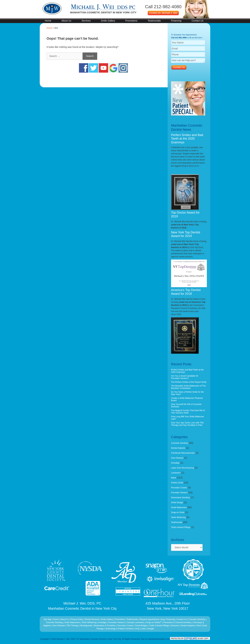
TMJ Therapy (73, 626)
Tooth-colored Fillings (181, 527)
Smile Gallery (108, 21)
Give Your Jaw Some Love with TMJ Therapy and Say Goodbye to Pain (187, 424)
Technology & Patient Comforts (119, 629)
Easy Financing (168, 619)
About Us (66, 21)
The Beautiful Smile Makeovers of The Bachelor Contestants (188, 387)
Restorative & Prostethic (105, 626)
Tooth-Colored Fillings (159, 626)
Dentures (175, 626)
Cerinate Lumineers (135, 622)
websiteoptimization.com (159, 639)
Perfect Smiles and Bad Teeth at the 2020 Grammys (187, 139)
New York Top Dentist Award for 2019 (186, 234)
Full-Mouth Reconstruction (183, 453)
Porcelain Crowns (179, 488)
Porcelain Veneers (179, 493)
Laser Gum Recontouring (182, 468)
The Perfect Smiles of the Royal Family (189, 382)
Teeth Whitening (178, 517)
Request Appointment (149, 619)
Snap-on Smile (178, 512)
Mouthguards (86, 626)
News (174, 478)
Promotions (131, 21)
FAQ (137, 629)
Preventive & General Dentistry (178, 622)
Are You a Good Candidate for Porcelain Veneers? (185, 377)
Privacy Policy (77, 619)
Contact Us (197, 21)
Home (48, 21)
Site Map (47, 619)
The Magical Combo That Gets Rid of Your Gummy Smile (188, 412)
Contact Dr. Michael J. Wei (163, 13)
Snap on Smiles (154, 622)
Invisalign (175, 463)
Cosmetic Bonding (55, 622)
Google (151, 629)
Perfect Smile (177, 483)
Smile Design (177, 503)
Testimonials (154, 21)
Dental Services (92, 619)
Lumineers (176, 473)
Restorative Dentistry (181, 498)
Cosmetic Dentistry (180, 443)
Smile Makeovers (179, 507)
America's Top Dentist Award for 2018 (186, 292)
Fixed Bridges (141, 626)
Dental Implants (178, 448)
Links (143, 629)
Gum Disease (177, 458)
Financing (176, 21)
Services (86, 21)
